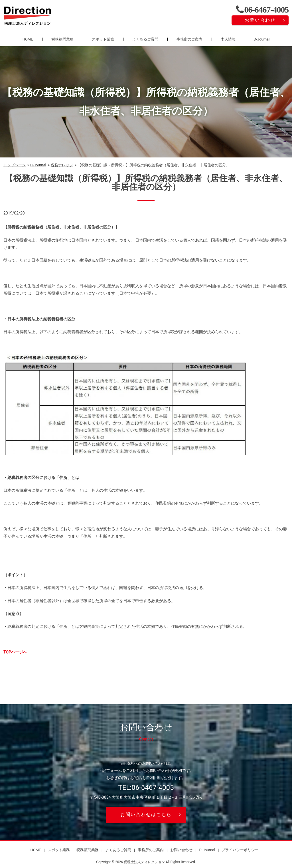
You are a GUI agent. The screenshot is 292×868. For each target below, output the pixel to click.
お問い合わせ (260, 20)
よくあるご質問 (145, 39)
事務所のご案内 (189, 39)
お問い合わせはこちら (146, 815)
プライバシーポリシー (240, 850)
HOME (28, 39)
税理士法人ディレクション (144, 862)
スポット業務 (103, 39)
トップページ (15, 165)
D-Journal (262, 39)
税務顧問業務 (62, 39)
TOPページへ (15, 652)
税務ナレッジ (62, 165)
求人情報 (228, 39)
